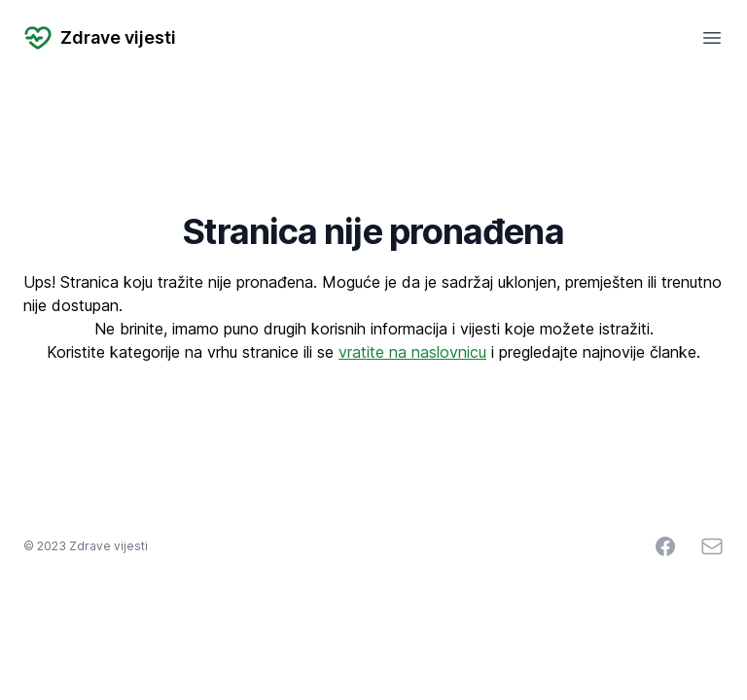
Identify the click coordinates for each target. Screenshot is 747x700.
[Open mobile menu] (712, 38)
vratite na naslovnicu (412, 352)
